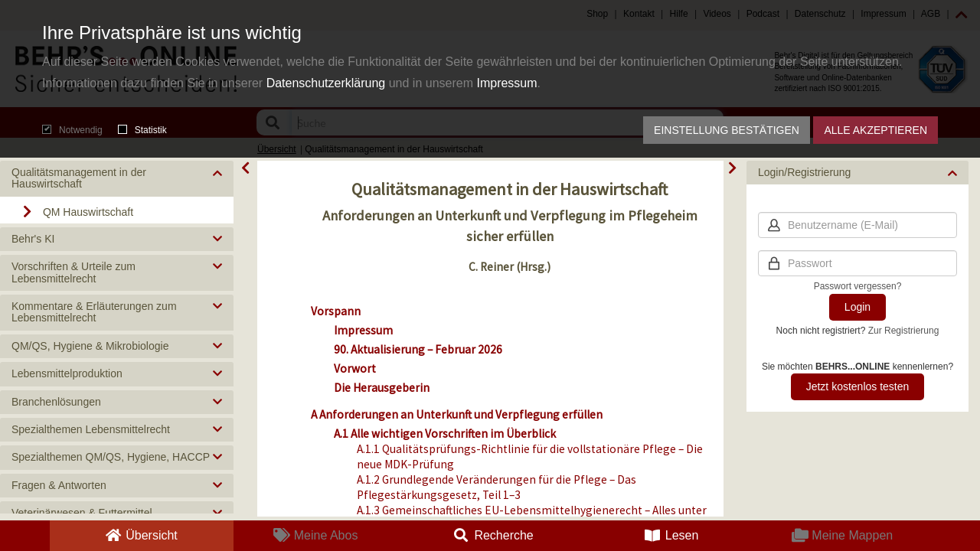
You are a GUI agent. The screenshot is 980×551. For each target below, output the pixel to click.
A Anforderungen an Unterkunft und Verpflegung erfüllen (457, 414)
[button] (117, 179)
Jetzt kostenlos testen (858, 386)
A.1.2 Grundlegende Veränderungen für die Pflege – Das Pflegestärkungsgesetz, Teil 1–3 (497, 487)
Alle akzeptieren (875, 130)
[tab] (117, 179)
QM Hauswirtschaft (88, 212)
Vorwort (355, 368)
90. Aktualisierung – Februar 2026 (418, 349)
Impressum (506, 83)
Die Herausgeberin (382, 388)
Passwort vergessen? (858, 286)
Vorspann (336, 311)
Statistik (142, 130)
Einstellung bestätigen (727, 130)
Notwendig (72, 130)
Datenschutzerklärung (326, 83)
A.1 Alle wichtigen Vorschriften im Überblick (445, 434)
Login (857, 307)
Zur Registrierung (904, 331)
